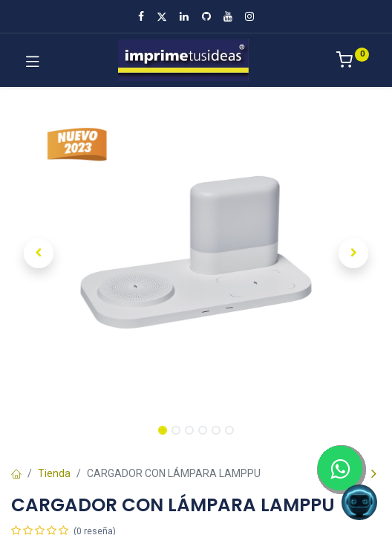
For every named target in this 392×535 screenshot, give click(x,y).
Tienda (54, 473)
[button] (39, 253)
